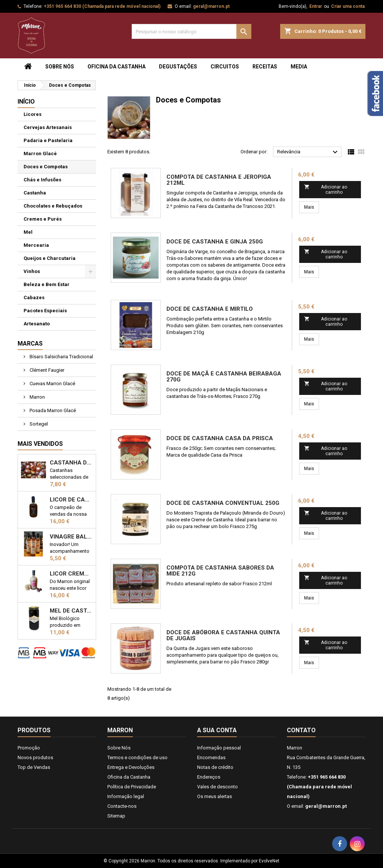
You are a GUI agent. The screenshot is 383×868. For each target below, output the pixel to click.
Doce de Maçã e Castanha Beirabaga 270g (224, 377)
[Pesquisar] (191, 31)
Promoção (29, 748)
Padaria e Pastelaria (48, 140)
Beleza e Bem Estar (47, 284)
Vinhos (32, 271)
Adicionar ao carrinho (326, 189)
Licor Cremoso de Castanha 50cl (71, 574)
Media (299, 67)
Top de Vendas (34, 767)
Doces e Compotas (46, 167)
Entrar (316, 6)
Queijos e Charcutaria (50, 258)
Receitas (265, 67)
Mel (28, 232)
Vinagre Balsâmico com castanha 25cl (71, 537)
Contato (301, 730)
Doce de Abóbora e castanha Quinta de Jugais (223, 635)
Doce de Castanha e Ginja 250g (215, 242)
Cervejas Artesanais (48, 127)
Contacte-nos (122, 806)
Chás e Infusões (42, 180)
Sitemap (116, 816)
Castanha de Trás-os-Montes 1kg (71, 463)
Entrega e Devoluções (131, 767)
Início (26, 102)
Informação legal (126, 796)
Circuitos (225, 67)
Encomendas (211, 757)
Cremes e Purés (43, 219)
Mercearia (36, 245)
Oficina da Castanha (117, 67)
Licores (33, 114)
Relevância (308, 152)
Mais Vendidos (40, 444)
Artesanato (37, 324)
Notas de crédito (215, 767)
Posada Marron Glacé (52, 410)
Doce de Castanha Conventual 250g (223, 503)
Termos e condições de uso (137, 757)
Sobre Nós (60, 67)
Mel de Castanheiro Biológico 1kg (71, 611)
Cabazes (34, 297)
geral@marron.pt (211, 6)
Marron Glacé (40, 154)
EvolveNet (269, 861)
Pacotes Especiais (45, 311)
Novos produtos (35, 757)
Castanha (35, 193)
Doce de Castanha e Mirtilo (210, 309)
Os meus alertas (215, 796)
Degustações (178, 67)
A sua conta (217, 730)
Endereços (209, 777)
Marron (37, 397)
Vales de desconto (217, 787)
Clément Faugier (46, 370)
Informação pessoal (219, 748)
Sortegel (38, 424)
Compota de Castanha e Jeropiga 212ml (219, 180)
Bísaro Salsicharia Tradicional (61, 357)
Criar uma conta (348, 6)
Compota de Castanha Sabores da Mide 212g (220, 571)
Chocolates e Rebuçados (53, 206)
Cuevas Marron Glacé (52, 384)
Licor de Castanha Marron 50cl (71, 500)
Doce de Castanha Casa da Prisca (220, 438)
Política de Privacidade (132, 787)
